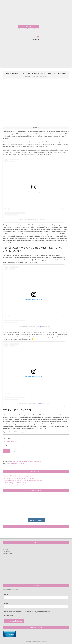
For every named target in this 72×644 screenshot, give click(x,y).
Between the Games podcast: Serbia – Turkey (19, 478)
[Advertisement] (36, 54)
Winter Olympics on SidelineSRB (14, 485)
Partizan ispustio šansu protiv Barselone (27, 461)
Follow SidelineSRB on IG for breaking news (18, 476)
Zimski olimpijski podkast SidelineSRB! (16, 483)
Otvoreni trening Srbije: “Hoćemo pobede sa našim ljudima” (23, 480)
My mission (6, 551)
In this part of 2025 (17, 464)
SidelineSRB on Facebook (36, 526)
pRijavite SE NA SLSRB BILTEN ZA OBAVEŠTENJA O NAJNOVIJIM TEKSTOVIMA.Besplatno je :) (27, 613)
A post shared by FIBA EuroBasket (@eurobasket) (34, 219)
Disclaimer (6, 549)
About (5, 547)
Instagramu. (23, 432)
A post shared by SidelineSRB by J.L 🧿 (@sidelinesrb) (34, 327)
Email (7, 595)
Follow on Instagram (36, 520)
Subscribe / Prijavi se (14, 621)
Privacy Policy (7, 554)
